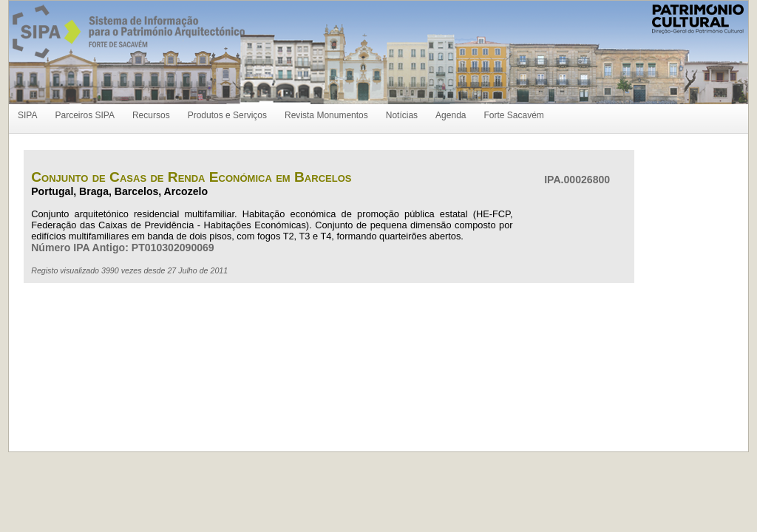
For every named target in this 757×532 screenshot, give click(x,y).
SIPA (27, 115)
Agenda (451, 115)
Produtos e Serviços (227, 115)
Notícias (402, 115)
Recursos (151, 115)
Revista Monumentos (326, 115)
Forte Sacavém (513, 115)
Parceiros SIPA (84, 115)
